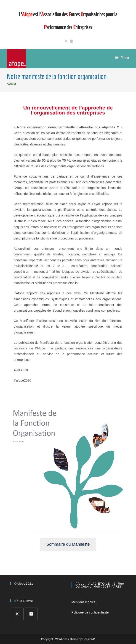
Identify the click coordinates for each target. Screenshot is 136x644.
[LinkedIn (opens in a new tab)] (71, 41)
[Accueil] (12, 84)
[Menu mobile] (122, 58)
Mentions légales (84, 602)
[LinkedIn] (31, 614)
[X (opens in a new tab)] (66, 41)
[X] (17, 614)
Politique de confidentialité (90, 612)
